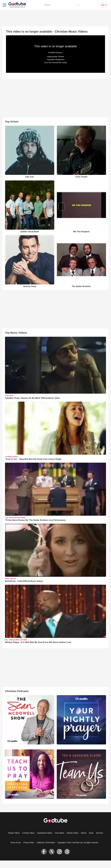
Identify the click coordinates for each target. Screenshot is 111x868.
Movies (84, 833)
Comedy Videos (28, 833)
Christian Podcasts (17, 691)
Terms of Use (16, 843)
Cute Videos (59, 833)
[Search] (79, 5)
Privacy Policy (29, 843)
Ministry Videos (73, 833)
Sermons (100, 833)
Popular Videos (14, 833)
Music (91, 833)
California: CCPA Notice (46, 843)
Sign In (104, 5)
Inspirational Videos (45, 833)
